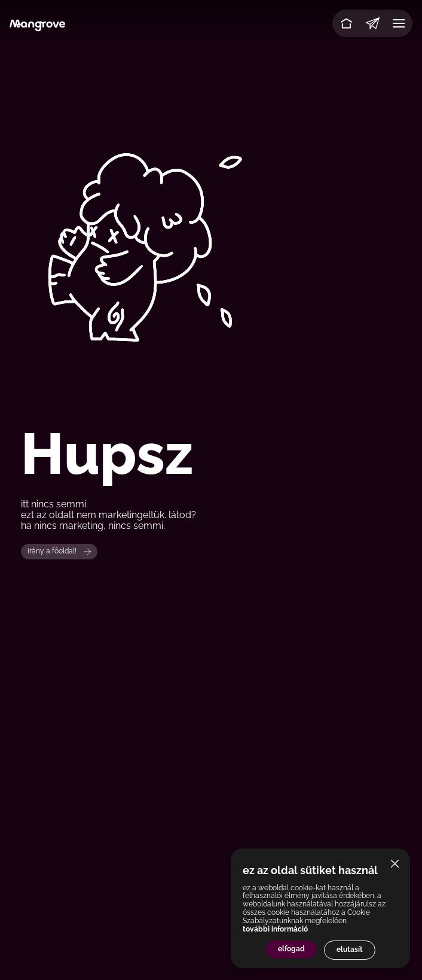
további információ (275, 929)
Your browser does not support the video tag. (211, 245)
